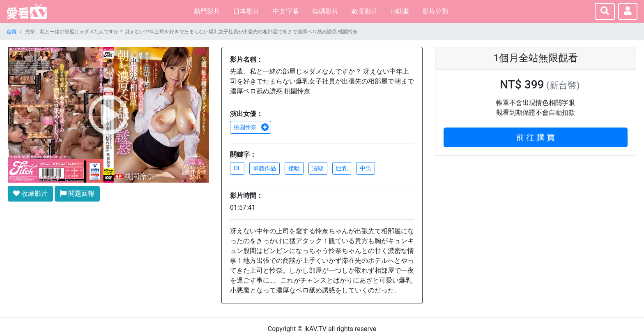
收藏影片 (30, 194)
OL (237, 168)
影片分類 (435, 11)
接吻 (294, 168)
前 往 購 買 (536, 137)
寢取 (318, 168)
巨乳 (342, 168)
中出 (366, 168)
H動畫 (400, 11)
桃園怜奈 (251, 127)
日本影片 (246, 11)
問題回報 (77, 194)
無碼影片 (325, 11)
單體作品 (264, 168)
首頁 (11, 32)
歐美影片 (365, 11)
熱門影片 (207, 11)
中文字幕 (286, 11)
